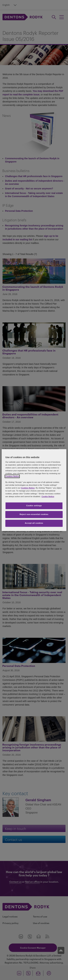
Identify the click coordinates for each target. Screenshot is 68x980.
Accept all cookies (34, 523)
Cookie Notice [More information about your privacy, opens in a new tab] (48, 496)
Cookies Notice (12, 476)
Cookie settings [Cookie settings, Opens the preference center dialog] (34, 506)
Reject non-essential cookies (34, 514)
